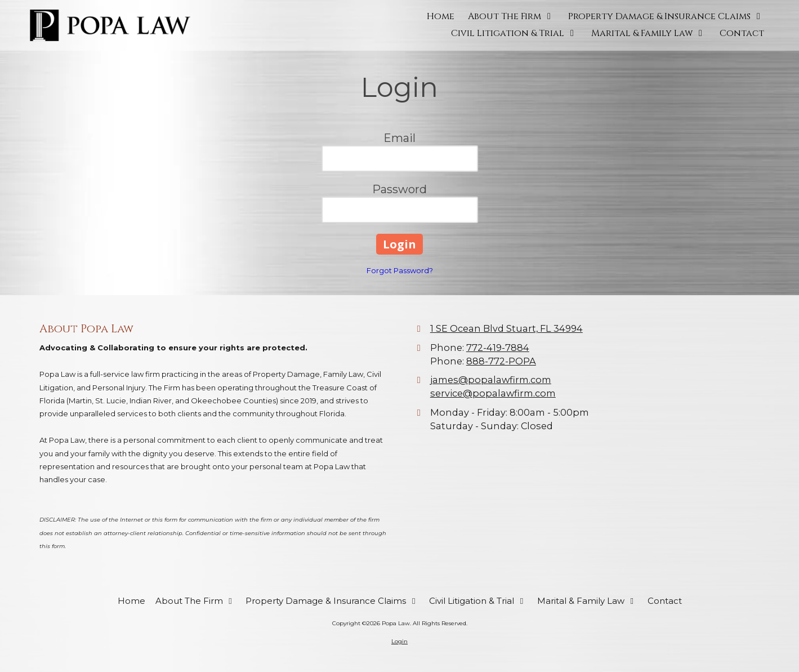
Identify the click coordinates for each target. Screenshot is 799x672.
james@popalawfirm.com (491, 380)
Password (399, 189)
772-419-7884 (498, 348)
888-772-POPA (501, 361)
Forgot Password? (400, 270)
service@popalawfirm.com (493, 393)
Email (399, 138)
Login (399, 641)
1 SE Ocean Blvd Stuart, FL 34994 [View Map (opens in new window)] (506, 328)
